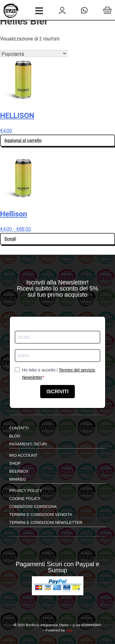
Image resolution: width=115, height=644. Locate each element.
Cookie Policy (25, 499)
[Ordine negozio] (34, 53)
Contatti (19, 428)
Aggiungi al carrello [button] (23, 140)
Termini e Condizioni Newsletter (46, 522)
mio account (23, 455)
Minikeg (18, 479)
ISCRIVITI (57, 392)
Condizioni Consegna (33, 507)
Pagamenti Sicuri (28, 444)
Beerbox (19, 471)
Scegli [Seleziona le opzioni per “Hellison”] (10, 239)
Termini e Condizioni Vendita (41, 514)
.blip (69, 630)
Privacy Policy (26, 491)
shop (15, 463)
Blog (15, 436)
